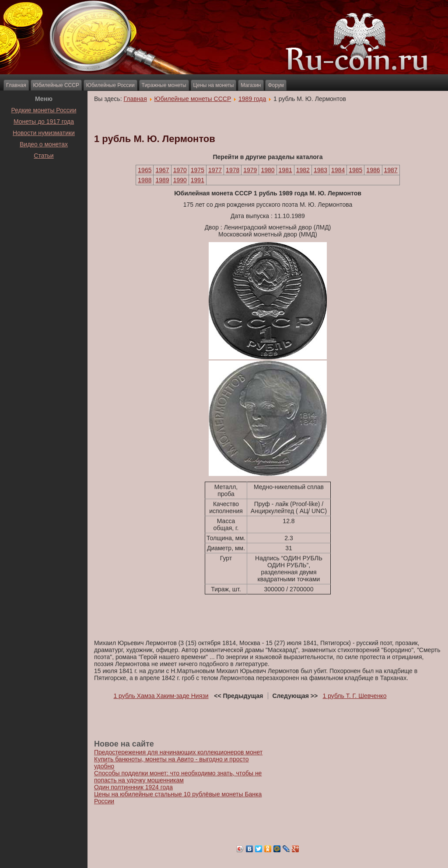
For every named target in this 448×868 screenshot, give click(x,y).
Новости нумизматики (44, 133)
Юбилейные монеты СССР (193, 99)
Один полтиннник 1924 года (133, 787)
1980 (268, 170)
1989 (162, 180)
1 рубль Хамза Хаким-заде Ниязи (161, 696)
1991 (198, 180)
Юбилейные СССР (56, 85)
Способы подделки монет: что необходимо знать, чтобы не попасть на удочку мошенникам (178, 777)
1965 (145, 170)
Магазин (251, 85)
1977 (215, 170)
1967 (162, 170)
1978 (233, 170)
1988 (145, 180)
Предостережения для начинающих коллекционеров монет (178, 752)
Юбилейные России (110, 85)
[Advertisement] (44, 183)
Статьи (44, 156)
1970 (180, 170)
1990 (180, 180)
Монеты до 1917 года (44, 122)
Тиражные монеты (164, 85)
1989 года (252, 99)
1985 (355, 170)
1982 (303, 170)
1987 (391, 170)
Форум (276, 85)
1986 (373, 170)
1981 (285, 170)
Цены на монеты (214, 85)
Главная (16, 85)
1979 (250, 170)
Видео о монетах (44, 144)
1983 (320, 170)
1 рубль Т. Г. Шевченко (355, 696)
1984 (338, 170)
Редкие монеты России (44, 110)
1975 (198, 170)
